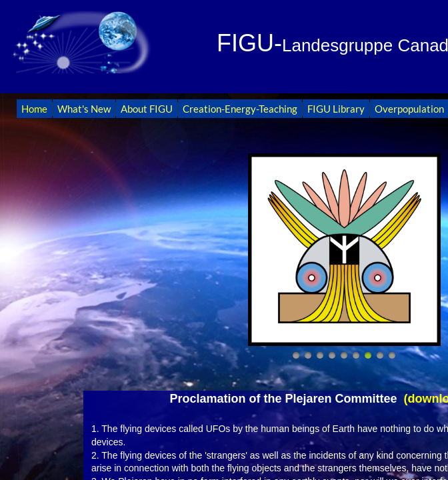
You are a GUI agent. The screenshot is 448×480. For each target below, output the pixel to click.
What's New (84, 109)
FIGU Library (336, 109)
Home (34, 109)
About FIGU (147, 109)
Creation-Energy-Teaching (240, 109)
